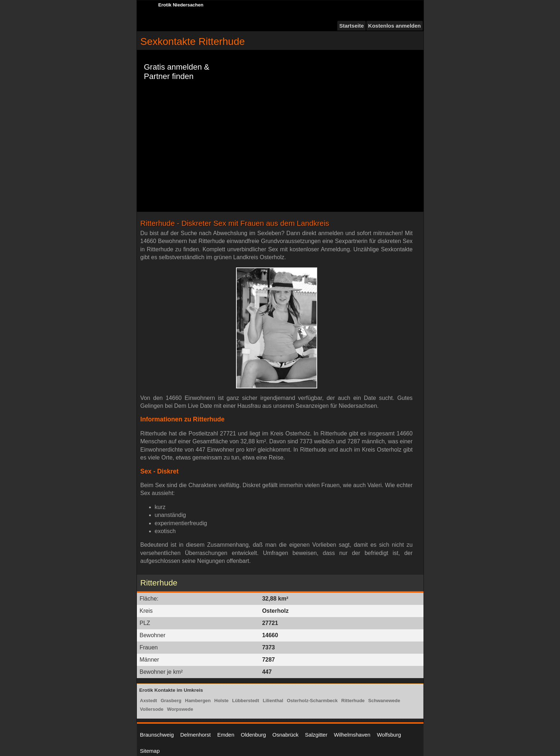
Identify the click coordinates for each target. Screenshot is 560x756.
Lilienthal (273, 701)
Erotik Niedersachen (181, 5)
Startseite (351, 26)
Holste (222, 701)
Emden (226, 735)
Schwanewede (384, 701)
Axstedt (149, 701)
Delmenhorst (196, 735)
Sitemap (150, 751)
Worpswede (180, 709)
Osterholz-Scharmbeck (312, 701)
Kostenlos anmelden (395, 26)
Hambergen (198, 701)
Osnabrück (285, 735)
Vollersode (152, 709)
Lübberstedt (246, 701)
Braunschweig (157, 735)
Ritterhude (353, 701)
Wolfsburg (389, 735)
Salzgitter (316, 735)
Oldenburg (253, 735)
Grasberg (171, 701)
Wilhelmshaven (352, 735)
